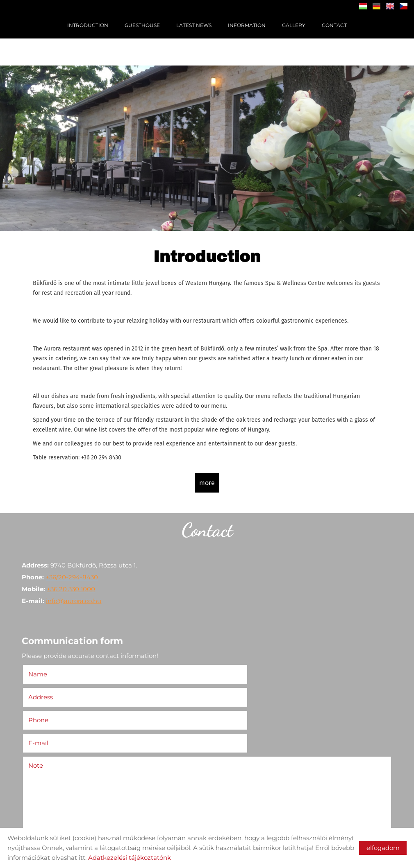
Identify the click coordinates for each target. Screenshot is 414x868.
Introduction (88, 25)
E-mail (226, 694)
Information (247, 25)
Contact (334, 25)
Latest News (194, 25)
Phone (43, 694)
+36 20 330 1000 (74, 587)
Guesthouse (142, 25)
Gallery (294, 25)
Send (36, 822)
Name (43, 671)
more (207, 481)
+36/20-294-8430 (75, 575)
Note (39, 716)
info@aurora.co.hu (76, 599)
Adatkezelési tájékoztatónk (130, 858)
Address (226, 671)
